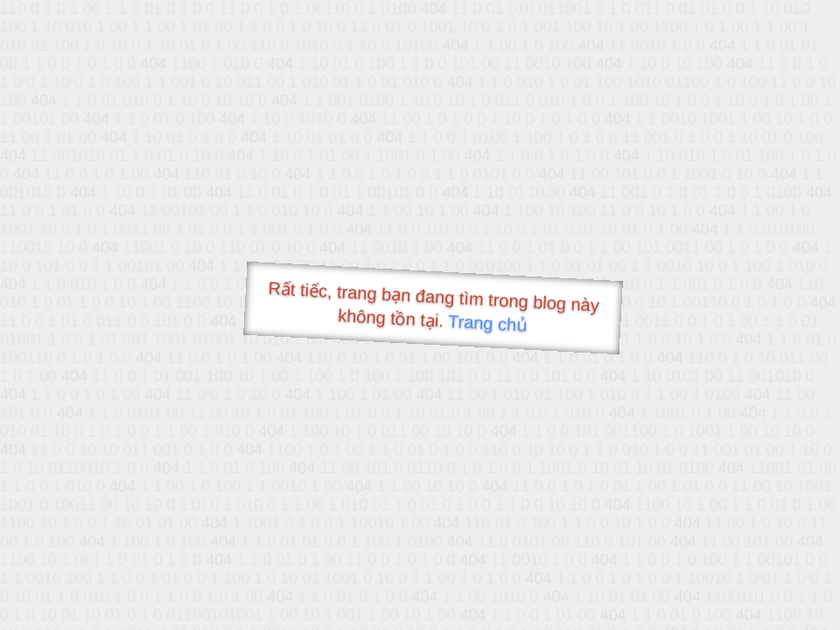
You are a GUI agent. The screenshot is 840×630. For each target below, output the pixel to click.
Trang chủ (488, 323)
